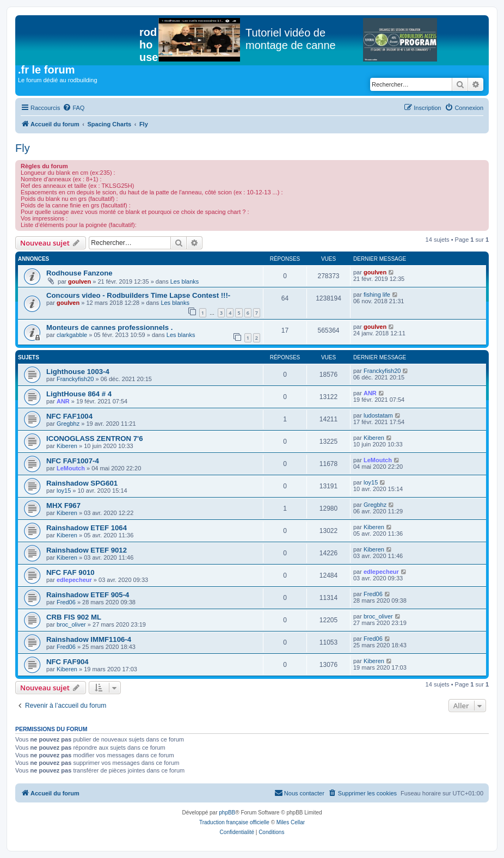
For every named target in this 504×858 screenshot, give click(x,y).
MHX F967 (63, 505)
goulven (79, 281)
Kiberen (67, 446)
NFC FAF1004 (69, 416)
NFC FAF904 (67, 662)
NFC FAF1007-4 (73, 461)
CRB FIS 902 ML (74, 617)
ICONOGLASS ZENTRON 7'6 (95, 439)
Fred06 (66, 602)
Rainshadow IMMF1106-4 (89, 639)
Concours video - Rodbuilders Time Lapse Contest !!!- (138, 295)
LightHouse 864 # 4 (79, 394)
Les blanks (185, 281)
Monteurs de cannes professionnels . (109, 327)
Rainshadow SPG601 (82, 483)
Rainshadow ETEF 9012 (87, 550)
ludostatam (378, 415)
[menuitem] (73, 108)
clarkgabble (72, 335)
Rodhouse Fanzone (79, 273)
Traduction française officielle (234, 822)
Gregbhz (68, 424)
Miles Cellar (291, 822)
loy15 (64, 491)
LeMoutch (71, 468)
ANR (63, 401)
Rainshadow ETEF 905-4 (88, 595)
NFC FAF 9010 (70, 572)
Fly (23, 148)
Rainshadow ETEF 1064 (87, 528)
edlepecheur (74, 580)
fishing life (377, 295)
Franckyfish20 (75, 379)
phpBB (227, 813)
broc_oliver (71, 624)
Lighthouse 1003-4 (78, 372)
